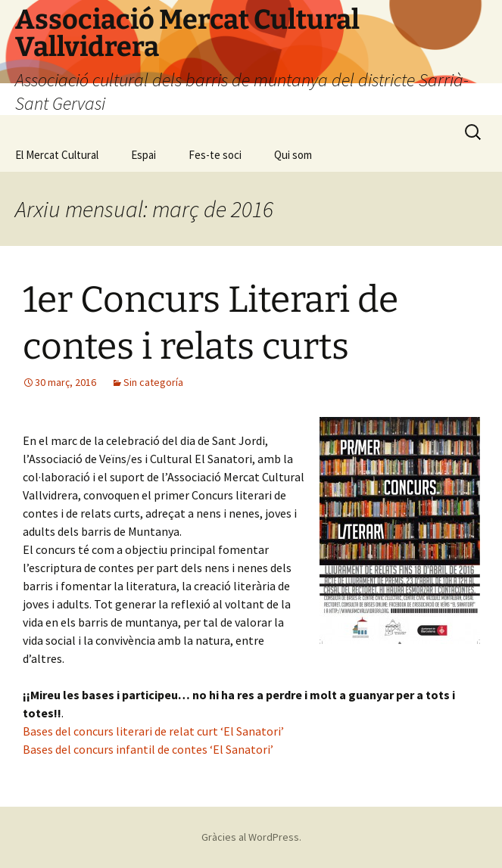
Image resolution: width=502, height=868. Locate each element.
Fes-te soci (215, 155)
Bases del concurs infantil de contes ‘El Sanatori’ (148, 749)
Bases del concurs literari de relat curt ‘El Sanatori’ (153, 731)
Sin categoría (153, 382)
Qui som (293, 155)
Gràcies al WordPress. (251, 837)
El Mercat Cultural (57, 155)
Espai (143, 155)
